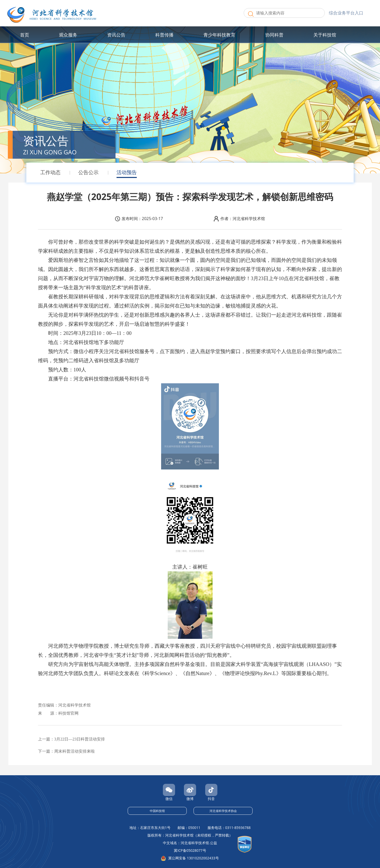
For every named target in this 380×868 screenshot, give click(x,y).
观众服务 (68, 35)
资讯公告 (116, 35)
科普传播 (164, 35)
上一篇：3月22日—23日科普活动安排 (71, 739)
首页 (25, 35)
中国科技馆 (157, 811)
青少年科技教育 (219, 35)
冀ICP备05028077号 (190, 850)
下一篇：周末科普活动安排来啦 (66, 751)
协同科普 (274, 35)
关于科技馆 (325, 35)
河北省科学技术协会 (223, 811)
